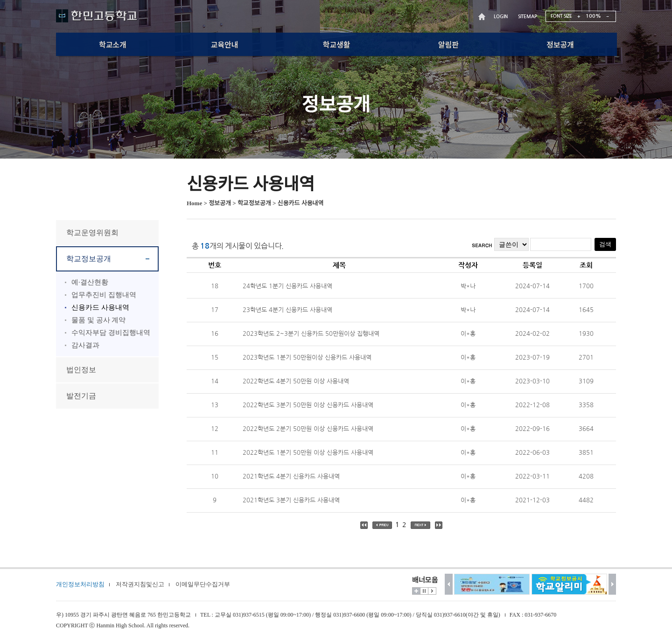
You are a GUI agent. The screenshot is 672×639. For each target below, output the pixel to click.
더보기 (416, 591)
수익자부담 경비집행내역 (111, 333)
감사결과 (85, 345)
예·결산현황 (90, 282)
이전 (449, 584)
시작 (432, 591)
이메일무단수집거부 (203, 584)
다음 (612, 584)
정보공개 (220, 203)
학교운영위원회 (92, 233)
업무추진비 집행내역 (104, 295)
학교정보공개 (89, 259)
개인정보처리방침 (80, 584)
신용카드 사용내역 (100, 307)
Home (194, 203)
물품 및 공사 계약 (98, 320)
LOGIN (501, 17)
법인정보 (81, 370)
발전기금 (81, 396)
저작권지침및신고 (140, 584)
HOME (483, 17)
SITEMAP (528, 17)
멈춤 (424, 591)
